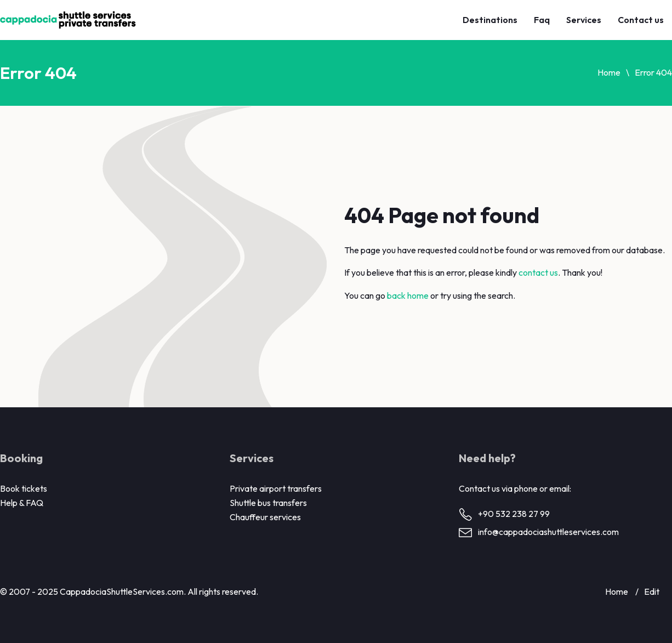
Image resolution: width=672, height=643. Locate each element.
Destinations (490, 20)
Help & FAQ (22, 503)
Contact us (641, 20)
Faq (542, 20)
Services (584, 20)
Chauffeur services (265, 517)
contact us (538, 272)
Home (609, 72)
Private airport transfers (276, 488)
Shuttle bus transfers (268, 503)
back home (408, 295)
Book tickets (24, 488)
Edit (652, 591)
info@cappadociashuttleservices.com (548, 532)
